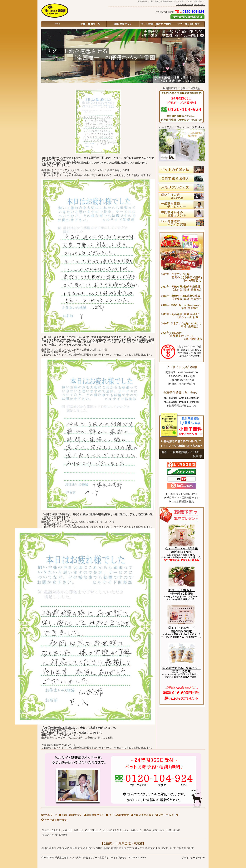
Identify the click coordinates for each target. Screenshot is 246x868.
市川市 (156, 848)
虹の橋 (147, 830)
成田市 (45, 848)
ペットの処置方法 (119, 815)
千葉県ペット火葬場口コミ (183, 494)
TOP (58, 24)
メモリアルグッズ (168, 815)
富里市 (53, 848)
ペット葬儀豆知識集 (183, 502)
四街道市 (77, 848)
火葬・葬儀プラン (90, 24)
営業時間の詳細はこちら (183, 406)
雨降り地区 (159, 830)
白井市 (130, 848)
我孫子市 (181, 848)
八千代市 (88, 848)
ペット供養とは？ (133, 830)
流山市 (172, 848)
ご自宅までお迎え (144, 815)
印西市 (68, 848)
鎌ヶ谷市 (140, 848)
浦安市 (164, 848)
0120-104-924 (193, 12)
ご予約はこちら (187, 17)
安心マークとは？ (52, 830)
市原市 (123, 848)
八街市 (61, 848)
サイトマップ (199, 5)
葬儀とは (78, 830)
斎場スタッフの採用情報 (55, 835)
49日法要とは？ (93, 830)
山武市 (115, 848)
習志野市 (98, 848)
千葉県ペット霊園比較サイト (183, 498)
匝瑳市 (149, 848)
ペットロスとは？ (112, 830)
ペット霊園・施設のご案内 (156, 24)
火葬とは (67, 830)
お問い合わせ (173, 830)
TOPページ (51, 815)
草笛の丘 (184, 384)
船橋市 (107, 848)
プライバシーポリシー (185, 5)
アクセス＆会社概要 (188, 24)
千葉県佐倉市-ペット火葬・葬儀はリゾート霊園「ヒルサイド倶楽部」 (91, 858)
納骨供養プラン (123, 24)
